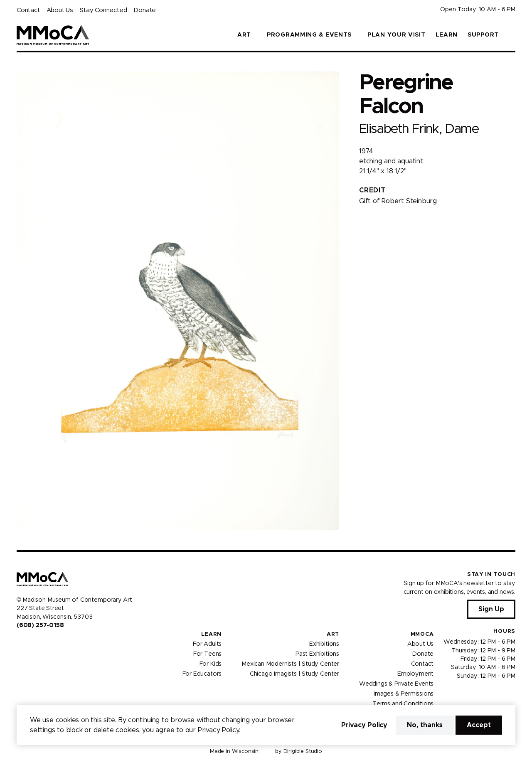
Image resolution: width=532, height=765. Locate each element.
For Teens (207, 654)
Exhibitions (324, 644)
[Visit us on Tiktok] (50, 643)
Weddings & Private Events (396, 684)
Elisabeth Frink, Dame (419, 129)
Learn (447, 35)
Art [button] (244, 35)
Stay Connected (103, 10)
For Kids (211, 664)
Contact (28, 10)
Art (333, 634)
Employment (415, 674)
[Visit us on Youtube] (40, 643)
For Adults (207, 644)
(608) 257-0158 (40, 625)
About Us (60, 10)
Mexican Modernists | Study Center (290, 664)
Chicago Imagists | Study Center (294, 674)
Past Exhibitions (317, 654)
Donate (145, 10)
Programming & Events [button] (309, 35)
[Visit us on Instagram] (30, 643)
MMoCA (422, 634)
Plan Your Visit (397, 35)
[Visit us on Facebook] (20, 643)
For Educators (202, 674)
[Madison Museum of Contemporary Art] (53, 35)
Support (483, 35)
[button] (512, 35)
